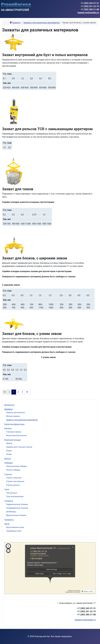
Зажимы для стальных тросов (19, 447)
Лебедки (9, 463)
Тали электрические (15, 496)
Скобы (9, 454)
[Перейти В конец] (27, 392)
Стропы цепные (13, 485)
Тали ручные (12, 493)
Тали (7, 490)
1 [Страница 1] (14, 392)
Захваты (8, 409)
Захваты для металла (15, 413)
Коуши (9, 451)
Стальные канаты (14, 432)
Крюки (8, 459)
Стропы (8, 474)
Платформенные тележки (17, 508)
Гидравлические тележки (17, 504)
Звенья (9, 443)
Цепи (7, 524)
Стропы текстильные (15, 481)
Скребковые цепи (14, 531)
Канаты (8, 428)
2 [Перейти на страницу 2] (18, 392)
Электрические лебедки (16, 466)
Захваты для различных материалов (22, 420)
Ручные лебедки (13, 470)
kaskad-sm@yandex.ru (88, 13)
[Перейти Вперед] (23, 392)
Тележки (9, 501)
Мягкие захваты (13, 416)
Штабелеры (11, 512)
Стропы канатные (14, 478)
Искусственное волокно (16, 435)
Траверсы (9, 520)
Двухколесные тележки (16, 515)
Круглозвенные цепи (15, 527)
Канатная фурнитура (14, 424)
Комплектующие (12, 440)
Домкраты (9, 405)
